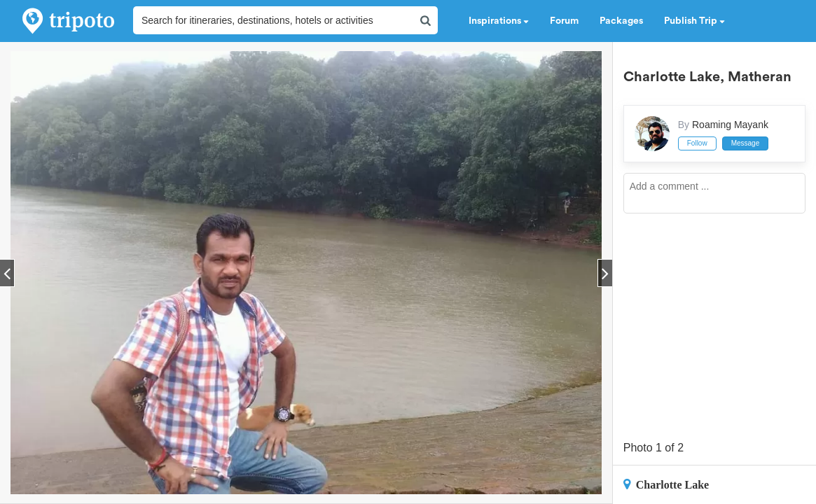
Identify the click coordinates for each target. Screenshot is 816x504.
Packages (621, 21)
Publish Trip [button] (694, 21)
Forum (564, 21)
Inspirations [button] (499, 21)
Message (746, 143)
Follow (697, 143)
